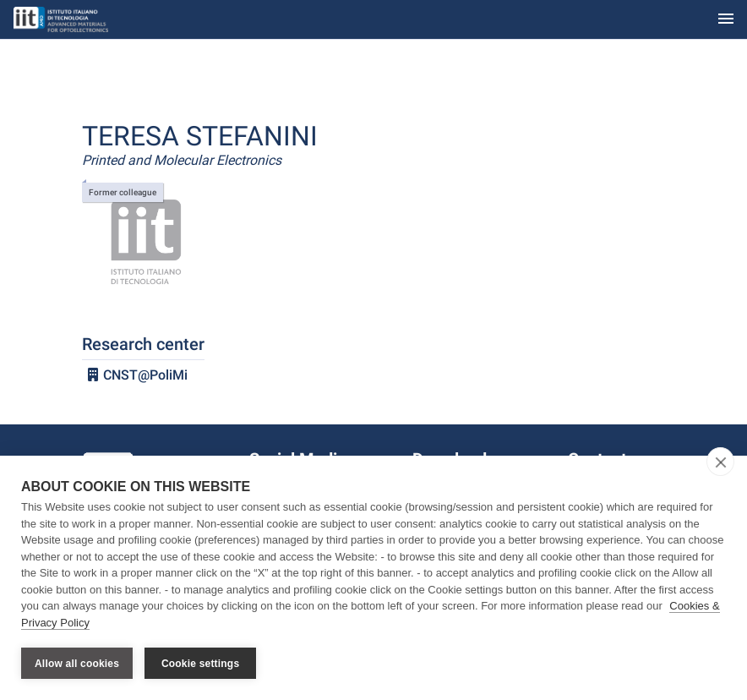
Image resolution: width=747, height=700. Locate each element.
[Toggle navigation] (726, 20)
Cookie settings (200, 664)
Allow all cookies (77, 664)
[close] (720, 462)
